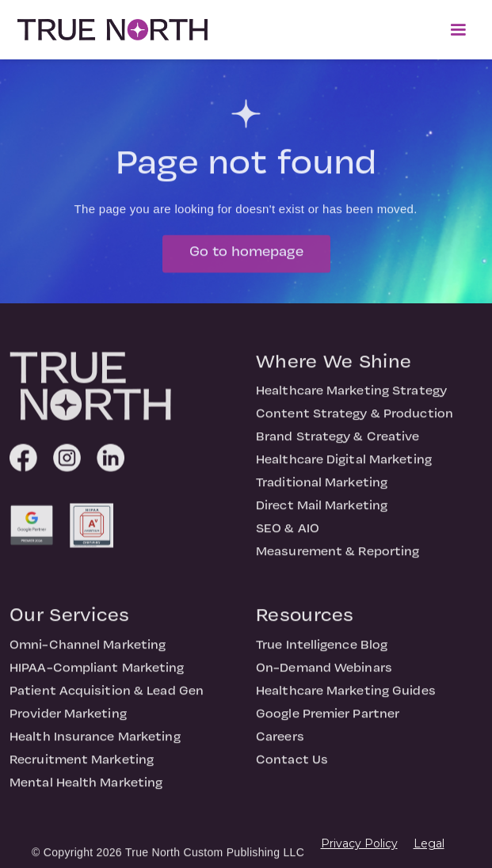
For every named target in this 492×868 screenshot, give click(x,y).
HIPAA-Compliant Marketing (97, 677)
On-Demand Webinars (324, 677)
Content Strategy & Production (355, 423)
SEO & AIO (288, 538)
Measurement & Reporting (338, 561)
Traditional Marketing (322, 492)
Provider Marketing (68, 723)
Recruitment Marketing (82, 769)
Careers (280, 746)
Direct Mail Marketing (322, 515)
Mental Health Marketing (86, 792)
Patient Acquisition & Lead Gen (107, 700)
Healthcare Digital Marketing (344, 469)
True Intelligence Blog (322, 654)
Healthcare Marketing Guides (346, 700)
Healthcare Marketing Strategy (351, 400)
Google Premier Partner (328, 723)
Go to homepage (246, 260)
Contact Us (292, 769)
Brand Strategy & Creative (338, 446)
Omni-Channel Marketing (88, 654)
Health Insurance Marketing (95, 746)
